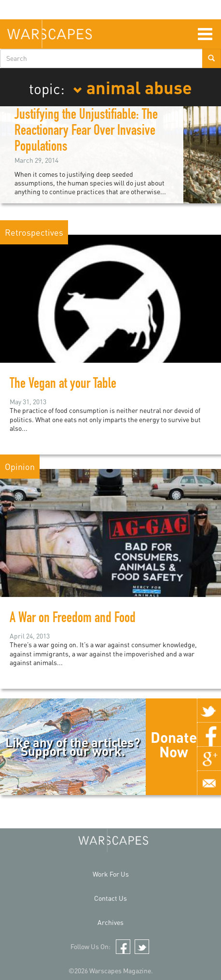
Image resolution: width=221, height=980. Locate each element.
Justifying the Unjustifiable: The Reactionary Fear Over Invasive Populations (86, 132)
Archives (110, 922)
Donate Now (174, 744)
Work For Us (111, 874)
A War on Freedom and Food (73, 619)
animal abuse (132, 87)
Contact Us (110, 898)
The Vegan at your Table (63, 385)
